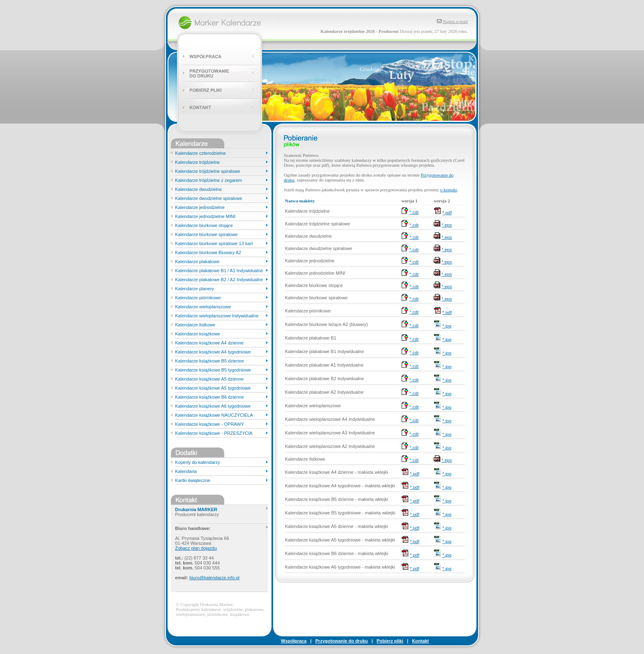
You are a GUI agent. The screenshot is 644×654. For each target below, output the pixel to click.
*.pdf (447, 213)
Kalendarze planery (194, 289)
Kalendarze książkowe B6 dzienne (209, 397)
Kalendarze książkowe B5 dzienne (209, 361)
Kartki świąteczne (193, 480)
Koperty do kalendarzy (197, 462)
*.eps (447, 225)
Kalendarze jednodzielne (200, 207)
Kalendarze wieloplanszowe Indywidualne (217, 316)
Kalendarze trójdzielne (197, 162)
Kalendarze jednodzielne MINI (205, 216)
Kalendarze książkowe (197, 334)
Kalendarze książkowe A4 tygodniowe (213, 352)
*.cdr (414, 212)
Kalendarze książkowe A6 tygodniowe (213, 406)
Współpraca (294, 641)
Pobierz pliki (390, 641)
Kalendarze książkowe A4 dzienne (209, 343)
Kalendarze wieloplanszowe (203, 307)
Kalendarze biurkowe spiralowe (206, 234)
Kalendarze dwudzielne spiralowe (208, 198)
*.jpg (447, 326)
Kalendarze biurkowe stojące (204, 225)
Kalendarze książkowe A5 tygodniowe (213, 388)
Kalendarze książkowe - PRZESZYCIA (214, 433)
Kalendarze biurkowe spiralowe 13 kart (214, 243)
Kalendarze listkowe (195, 325)
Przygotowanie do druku (342, 641)
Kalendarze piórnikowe (198, 298)
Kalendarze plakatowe (197, 262)
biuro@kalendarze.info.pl (214, 578)
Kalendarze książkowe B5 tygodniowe (213, 370)
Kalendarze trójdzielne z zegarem (208, 180)
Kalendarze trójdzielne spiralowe (207, 171)
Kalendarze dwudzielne (198, 189)
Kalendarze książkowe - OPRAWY (209, 424)
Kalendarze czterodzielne (200, 153)
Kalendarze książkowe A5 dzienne (209, 379)
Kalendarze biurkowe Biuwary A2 (208, 252)
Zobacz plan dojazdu (196, 548)
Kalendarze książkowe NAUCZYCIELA (214, 415)
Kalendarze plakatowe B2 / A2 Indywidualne (219, 280)
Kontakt (420, 641)
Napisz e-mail (455, 21)
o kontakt (449, 190)
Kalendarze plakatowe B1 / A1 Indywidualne (219, 271)
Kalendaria (186, 471)
